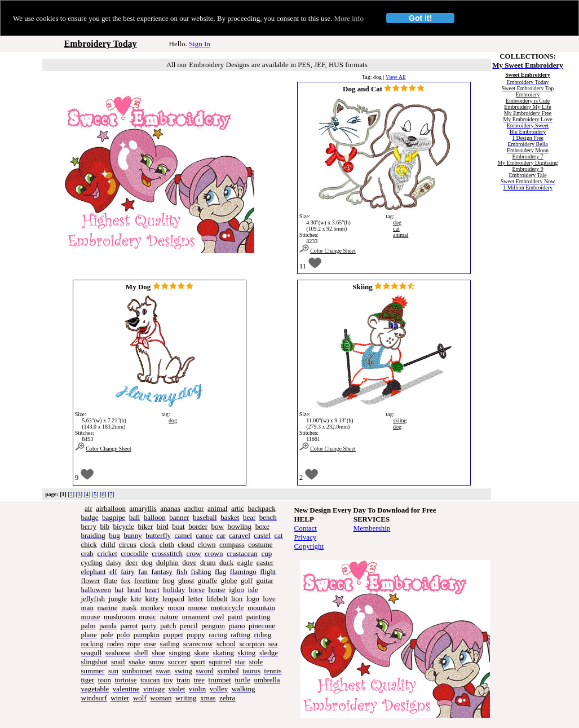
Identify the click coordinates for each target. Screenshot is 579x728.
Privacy (306, 537)
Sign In (200, 44)
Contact (306, 528)
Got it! (420, 18)
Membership (372, 528)
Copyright (309, 546)
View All (396, 77)
